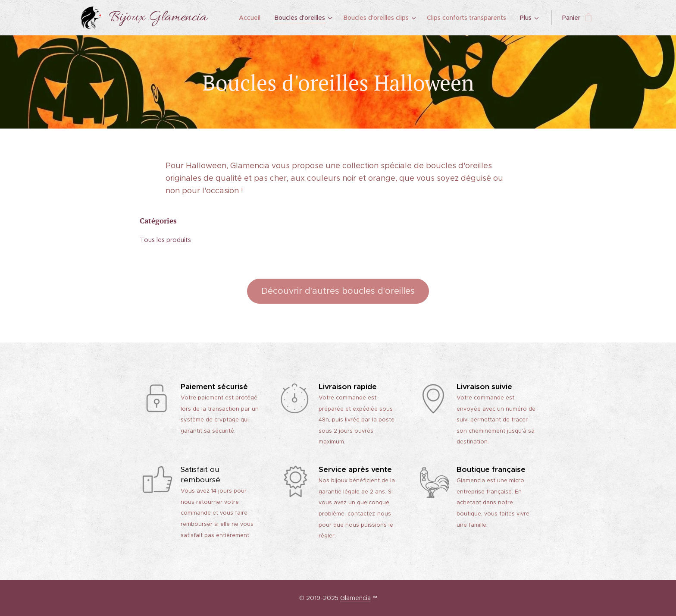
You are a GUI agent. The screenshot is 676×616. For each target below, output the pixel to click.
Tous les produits (165, 239)
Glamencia (355, 598)
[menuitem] (253, 18)
